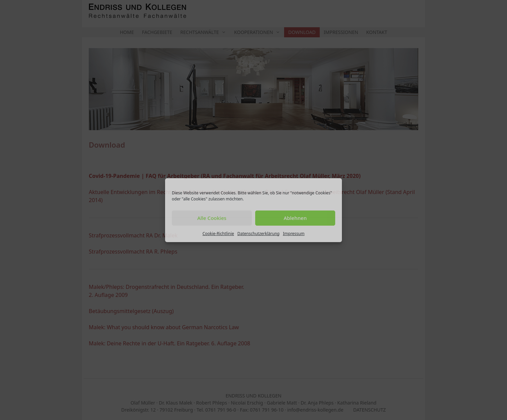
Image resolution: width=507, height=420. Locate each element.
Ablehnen (295, 218)
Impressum (294, 234)
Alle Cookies (212, 218)
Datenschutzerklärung (258, 234)
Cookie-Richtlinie (218, 234)
